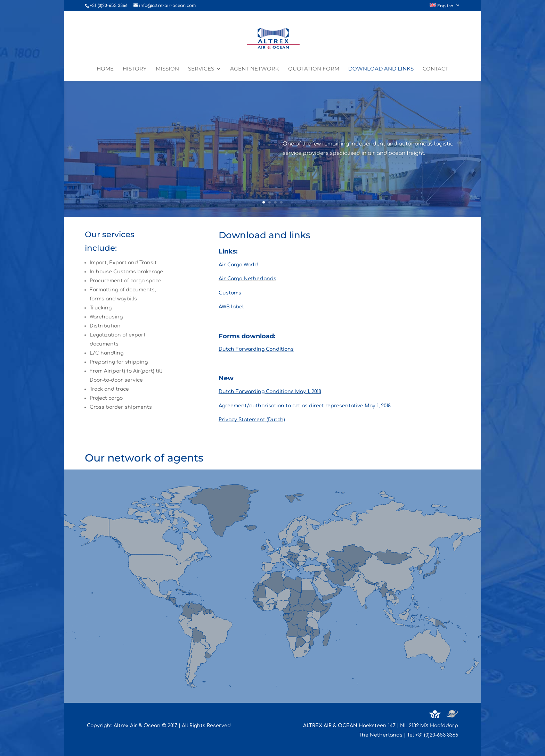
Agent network (255, 69)
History (135, 69)
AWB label (231, 307)
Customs (230, 293)
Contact (436, 69)
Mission (167, 69)
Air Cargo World (238, 265)
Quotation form (314, 69)
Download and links (381, 69)
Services (201, 69)
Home (105, 69)
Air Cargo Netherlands (247, 279)
